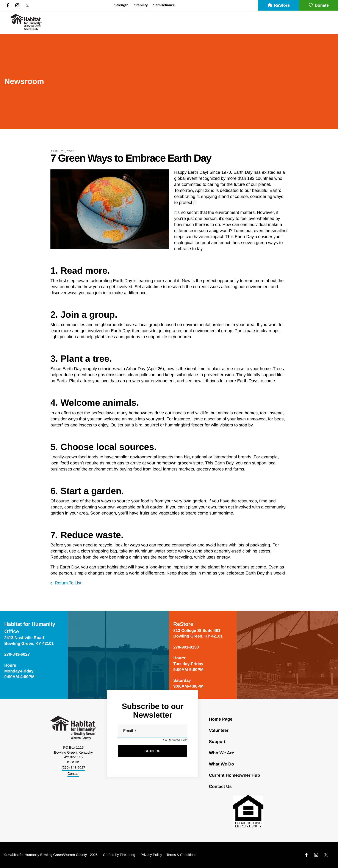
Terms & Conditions (181, 855)
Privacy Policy (151, 855)
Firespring (128, 855)
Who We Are (221, 753)
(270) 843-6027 (73, 768)
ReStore (279, 6)
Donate (318, 6)
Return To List (68, 583)
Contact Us (220, 787)
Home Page (221, 719)
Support (217, 742)
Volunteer (219, 731)
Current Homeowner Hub (234, 775)
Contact (73, 774)
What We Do (221, 764)
